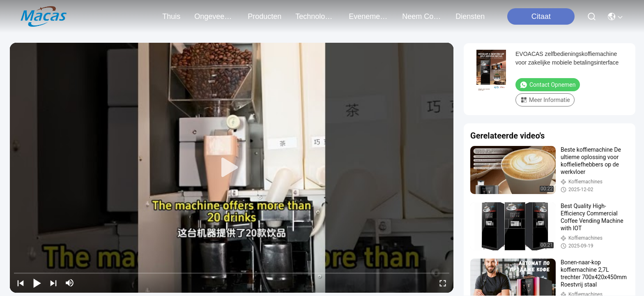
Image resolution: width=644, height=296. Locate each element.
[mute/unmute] (70, 283)
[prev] (21, 283)
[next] (53, 283)
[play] (232, 168)
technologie (315, 16)
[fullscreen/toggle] (443, 283)
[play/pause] (37, 283)
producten (264, 16)
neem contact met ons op (422, 16)
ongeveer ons (214, 16)
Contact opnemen (548, 85)
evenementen (368, 16)
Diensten (470, 16)
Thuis (171, 16)
